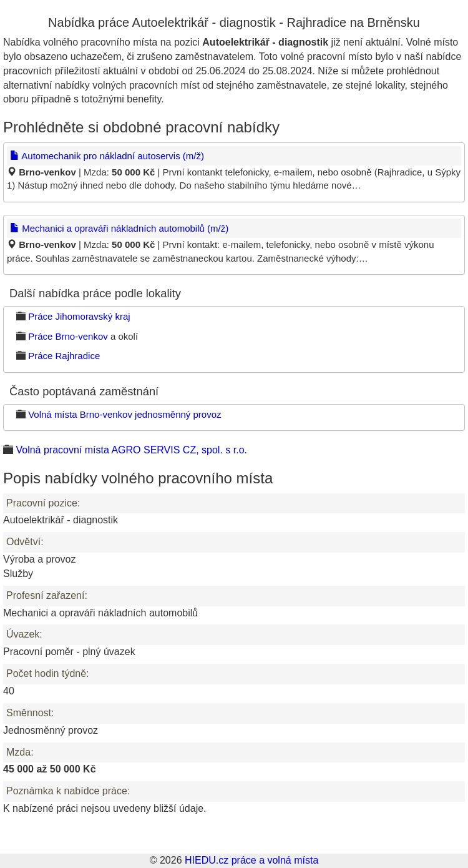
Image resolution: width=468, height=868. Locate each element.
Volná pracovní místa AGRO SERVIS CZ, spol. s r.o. (131, 450)
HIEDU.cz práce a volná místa (251, 860)
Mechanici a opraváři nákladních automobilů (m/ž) (119, 228)
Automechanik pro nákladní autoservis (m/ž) (107, 156)
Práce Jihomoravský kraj (79, 316)
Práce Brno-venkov (68, 336)
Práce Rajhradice (64, 356)
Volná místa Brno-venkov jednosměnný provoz (124, 414)
